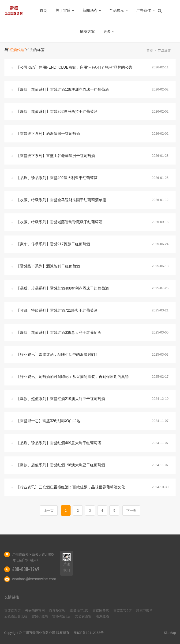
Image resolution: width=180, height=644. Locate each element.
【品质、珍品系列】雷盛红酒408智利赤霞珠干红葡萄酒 (62, 288)
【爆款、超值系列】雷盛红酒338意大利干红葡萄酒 (59, 332)
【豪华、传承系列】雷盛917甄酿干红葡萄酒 (53, 244)
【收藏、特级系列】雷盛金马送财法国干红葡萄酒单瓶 (61, 200)
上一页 (49, 510)
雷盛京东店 (12, 611)
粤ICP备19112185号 (89, 633)
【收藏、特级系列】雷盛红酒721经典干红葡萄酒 (57, 310)
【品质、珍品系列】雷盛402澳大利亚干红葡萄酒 (57, 178)
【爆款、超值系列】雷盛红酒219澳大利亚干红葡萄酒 (61, 399)
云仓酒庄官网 (35, 611)
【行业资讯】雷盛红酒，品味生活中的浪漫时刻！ (57, 355)
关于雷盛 (65, 10)
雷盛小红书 (40, 616)
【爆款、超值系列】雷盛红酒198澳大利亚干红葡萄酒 (61, 465)
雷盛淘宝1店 (79, 611)
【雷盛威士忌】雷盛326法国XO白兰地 (48, 421)
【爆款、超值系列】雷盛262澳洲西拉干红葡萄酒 (57, 112)
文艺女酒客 (83, 616)
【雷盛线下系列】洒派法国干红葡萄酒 (48, 134)
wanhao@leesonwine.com (34, 579)
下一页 (131, 510)
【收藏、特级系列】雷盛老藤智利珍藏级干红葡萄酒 (59, 222)
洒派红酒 (102, 616)
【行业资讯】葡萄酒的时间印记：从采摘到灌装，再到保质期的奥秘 (72, 377)
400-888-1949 (26, 569)
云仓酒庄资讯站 (16, 616)
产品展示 (118, 10)
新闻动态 (92, 10)
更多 (109, 32)
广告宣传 (145, 10)
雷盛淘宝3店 (61, 616)
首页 (43, 10)
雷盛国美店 (101, 611)
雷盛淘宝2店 (123, 611)
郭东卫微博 (144, 611)
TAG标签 (164, 51)
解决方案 (87, 32)
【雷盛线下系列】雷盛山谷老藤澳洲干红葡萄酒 (56, 156)
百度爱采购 (57, 611)
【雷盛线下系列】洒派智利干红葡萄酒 (48, 266)
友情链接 (12, 597)
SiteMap (170, 633)
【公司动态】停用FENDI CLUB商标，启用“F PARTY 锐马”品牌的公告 (74, 67)
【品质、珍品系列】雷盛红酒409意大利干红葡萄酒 (59, 443)
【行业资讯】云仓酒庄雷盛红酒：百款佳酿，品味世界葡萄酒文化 (71, 487)
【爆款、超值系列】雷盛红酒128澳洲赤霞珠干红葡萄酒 (62, 89)
